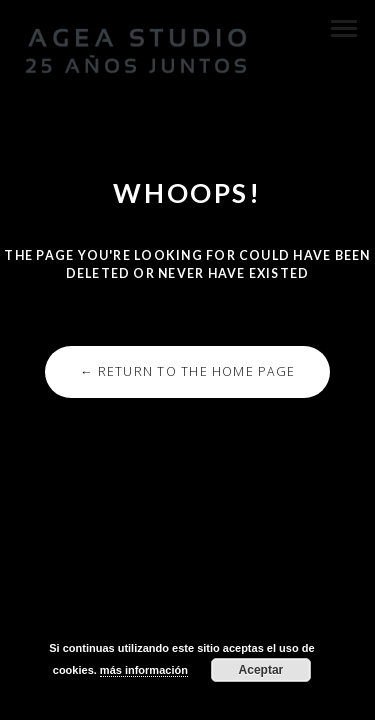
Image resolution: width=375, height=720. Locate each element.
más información (144, 670)
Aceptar (261, 670)
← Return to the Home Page (187, 371)
